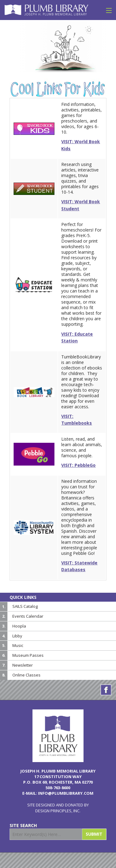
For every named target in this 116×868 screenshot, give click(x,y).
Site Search (23, 825)
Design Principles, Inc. (58, 811)
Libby (17, 636)
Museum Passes (28, 655)
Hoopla (19, 626)
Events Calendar (28, 616)
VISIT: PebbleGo (78, 465)
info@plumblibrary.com (66, 793)
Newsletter (23, 665)
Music (18, 645)
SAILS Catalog (25, 606)
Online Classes (26, 675)
